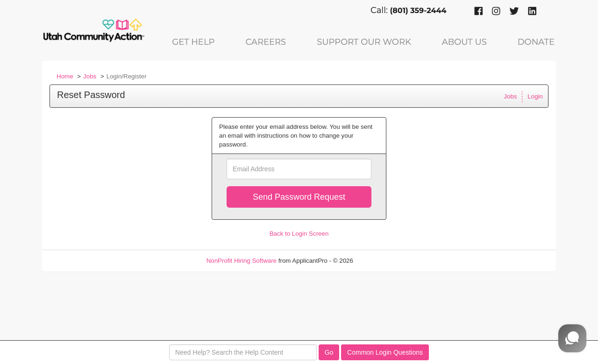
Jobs (90, 76)
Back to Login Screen (299, 234)
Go (329, 352)
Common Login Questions (385, 352)
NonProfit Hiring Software (242, 261)
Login (535, 96)
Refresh (381, 261)
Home (65, 76)
